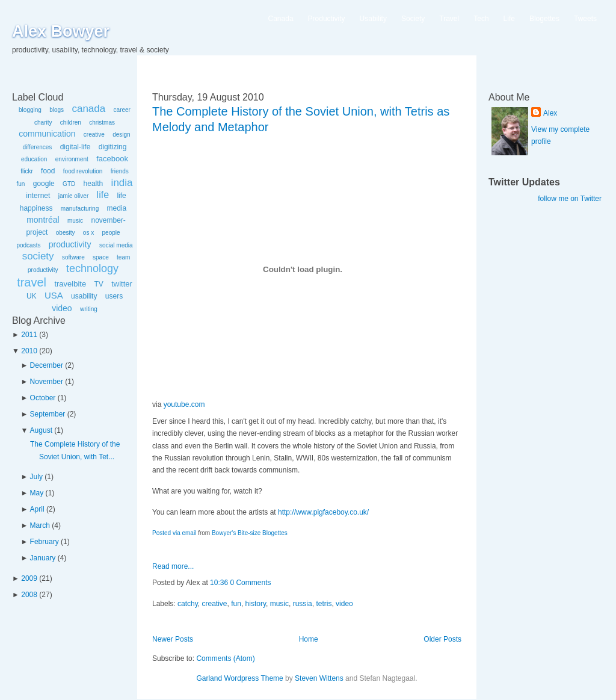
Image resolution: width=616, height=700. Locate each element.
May (37, 493)
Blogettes (544, 19)
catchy (188, 604)
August (41, 430)
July (36, 477)
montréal (43, 220)
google (44, 184)
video (62, 308)
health (94, 184)
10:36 (219, 583)
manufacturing (80, 209)
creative (94, 135)
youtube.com (184, 404)
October (43, 398)
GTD (69, 184)
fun (20, 184)
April (37, 509)
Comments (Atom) (225, 658)
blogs (57, 110)
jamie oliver (74, 196)
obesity (66, 233)
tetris (324, 604)
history (256, 604)
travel (32, 282)
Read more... (173, 566)
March (40, 525)
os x (88, 233)
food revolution (83, 171)
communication (47, 134)
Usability (373, 19)
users (114, 296)
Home (309, 639)
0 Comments (250, 583)
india (122, 183)
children (71, 122)
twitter (122, 284)
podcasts (28, 245)
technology (92, 268)
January (43, 558)
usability (84, 296)
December (47, 365)
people (111, 233)
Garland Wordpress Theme (239, 678)
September (48, 414)
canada (88, 109)
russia (303, 604)
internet (38, 196)
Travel (449, 19)
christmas (102, 122)
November (47, 382)
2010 (29, 351)
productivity (70, 244)
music (75, 221)
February (45, 542)
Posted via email (174, 533)
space (101, 257)
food (48, 171)
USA (54, 295)
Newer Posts (173, 639)
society (38, 256)
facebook (112, 159)
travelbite (70, 284)
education (34, 159)
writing (89, 309)
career (122, 110)
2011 (29, 335)
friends (120, 171)
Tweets (585, 19)
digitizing (113, 147)
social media (116, 245)
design (121, 135)
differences (38, 147)
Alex (550, 113)
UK (32, 296)
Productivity (327, 19)
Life (509, 19)
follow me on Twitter (570, 199)
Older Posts (442, 639)
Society (413, 19)
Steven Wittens (319, 678)
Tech (481, 19)
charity (43, 122)
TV (98, 284)
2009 (29, 578)
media (117, 208)
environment (72, 159)
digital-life (75, 147)
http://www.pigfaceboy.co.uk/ (323, 512)
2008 (29, 595)
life (103, 195)
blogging (30, 110)
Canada (281, 19)
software (73, 257)
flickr (27, 171)
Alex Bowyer (61, 31)
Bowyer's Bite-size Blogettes (250, 533)
